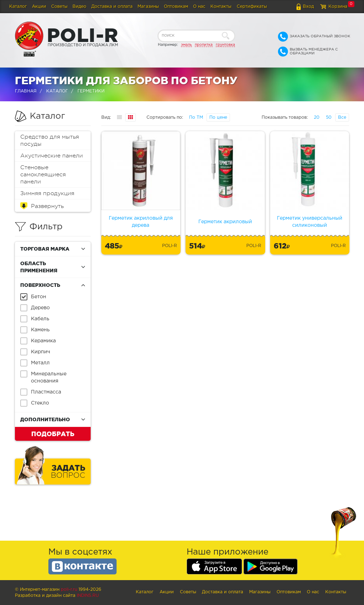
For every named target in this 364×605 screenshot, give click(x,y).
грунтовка (225, 45)
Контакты (221, 7)
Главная (26, 91)
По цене (218, 117)
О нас (199, 7)
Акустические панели (52, 156)
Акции (39, 7)
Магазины (148, 7)
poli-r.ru (69, 590)
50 (329, 117)
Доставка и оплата (112, 7)
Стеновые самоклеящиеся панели (43, 175)
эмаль (186, 45)
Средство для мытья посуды (50, 140)
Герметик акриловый (225, 222)
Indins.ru (88, 596)
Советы (59, 7)
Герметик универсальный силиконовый (310, 222)
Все (342, 117)
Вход (308, 7)
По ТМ (196, 117)
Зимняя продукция (47, 193)
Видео (79, 7)
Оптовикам (176, 7)
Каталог (18, 7)
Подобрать (53, 434)
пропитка (204, 45)
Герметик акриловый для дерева (141, 222)
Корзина (338, 7)
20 (317, 117)
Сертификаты (252, 7)
